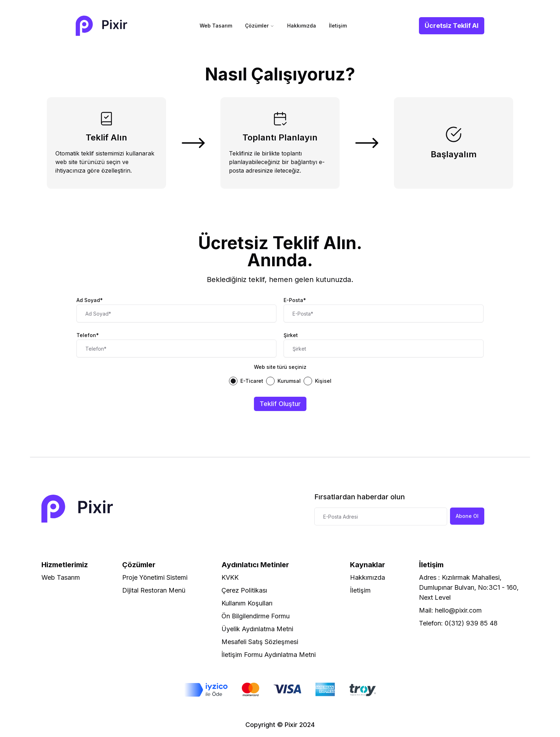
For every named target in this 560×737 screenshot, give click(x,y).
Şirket (291, 335)
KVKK (230, 577)
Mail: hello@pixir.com (450, 610)
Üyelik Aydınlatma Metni (257, 629)
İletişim (338, 26)
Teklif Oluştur (280, 404)
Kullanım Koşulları (247, 603)
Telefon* (88, 335)
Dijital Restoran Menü (154, 590)
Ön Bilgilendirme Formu (256, 616)
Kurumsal (289, 381)
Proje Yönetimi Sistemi (155, 577)
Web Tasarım (216, 26)
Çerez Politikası (244, 590)
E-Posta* (295, 300)
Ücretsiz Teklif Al (452, 26)
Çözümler (260, 26)
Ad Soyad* (90, 300)
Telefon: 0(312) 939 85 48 (458, 623)
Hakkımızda (302, 26)
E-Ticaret (252, 381)
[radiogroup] (280, 381)
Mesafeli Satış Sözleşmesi (260, 642)
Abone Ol (467, 516)
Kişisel (323, 381)
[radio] (233, 381)
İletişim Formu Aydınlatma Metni (269, 655)
